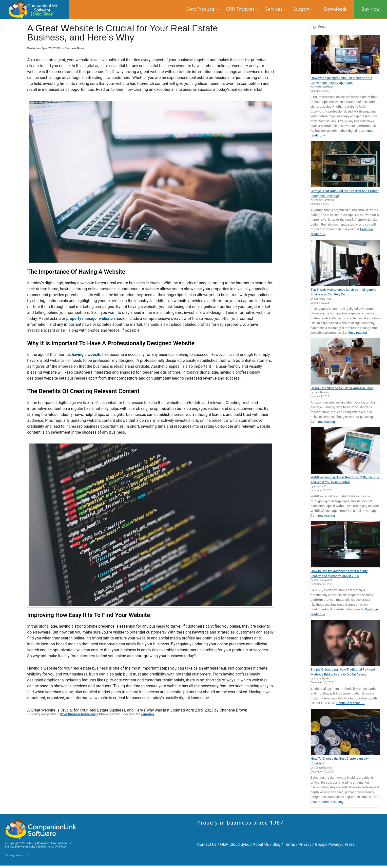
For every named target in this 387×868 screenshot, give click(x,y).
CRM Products (242, 9)
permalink (147, 714)
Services (276, 9)
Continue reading (357, 333)
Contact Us (207, 844)
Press (350, 844)
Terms (289, 844)
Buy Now (371, 9)
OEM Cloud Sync (235, 844)
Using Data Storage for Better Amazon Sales (342, 388)
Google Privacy (328, 844)
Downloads (335, 9)
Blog (276, 844)
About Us (261, 844)
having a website (87, 355)
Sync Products (202, 9)
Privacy (305, 844)
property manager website (90, 318)
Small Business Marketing (77, 714)
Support (303, 9)
